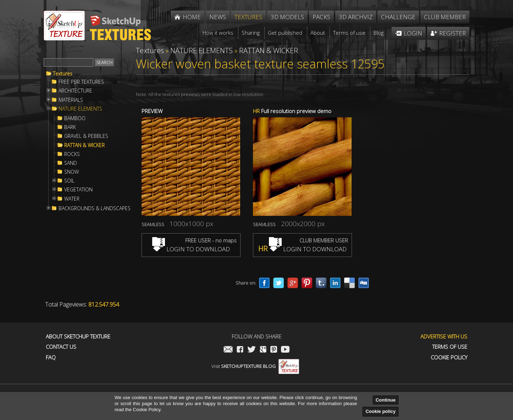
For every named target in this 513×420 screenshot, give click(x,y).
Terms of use (450, 347)
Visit (255, 366)
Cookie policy (380, 411)
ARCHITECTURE (75, 91)
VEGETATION (78, 190)
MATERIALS (71, 100)
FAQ (51, 357)
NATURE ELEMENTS (80, 109)
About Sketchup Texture (78, 337)
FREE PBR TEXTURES (81, 82)
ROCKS (72, 154)
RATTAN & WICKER (84, 145)
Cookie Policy (449, 357)
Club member (445, 17)
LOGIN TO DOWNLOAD (191, 249)
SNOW (71, 172)
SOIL (69, 181)
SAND (71, 163)
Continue (386, 400)
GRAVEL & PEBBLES (86, 136)
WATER (72, 199)
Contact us (61, 347)
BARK (70, 127)
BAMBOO (75, 118)
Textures (63, 74)
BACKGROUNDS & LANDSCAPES (95, 208)
